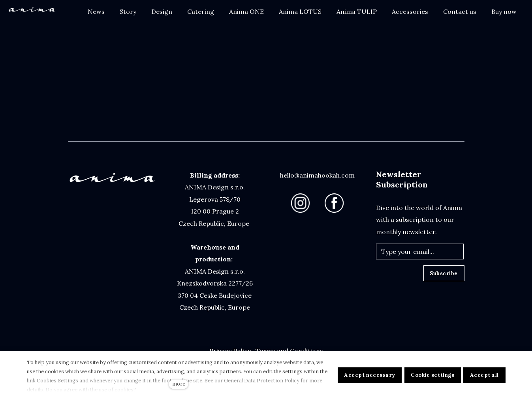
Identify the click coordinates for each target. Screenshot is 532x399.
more (179, 384)
